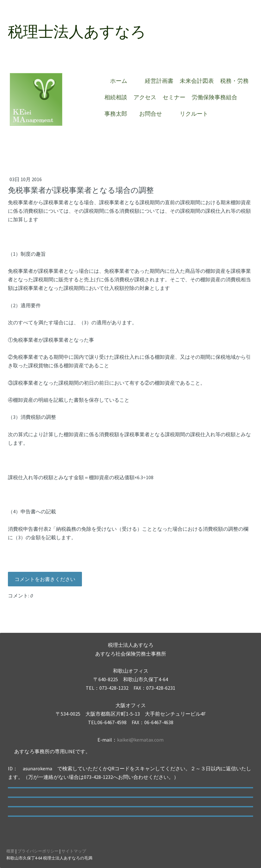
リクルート (194, 114)
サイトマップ (74, 851)
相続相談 (116, 97)
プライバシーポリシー (38, 851)
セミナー (174, 97)
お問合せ (153, 114)
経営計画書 (159, 81)
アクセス (145, 97)
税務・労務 (234, 81)
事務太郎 (116, 114)
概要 (10, 851)
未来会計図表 (197, 81)
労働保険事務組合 (214, 97)
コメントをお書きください (45, 579)
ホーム (121, 81)
